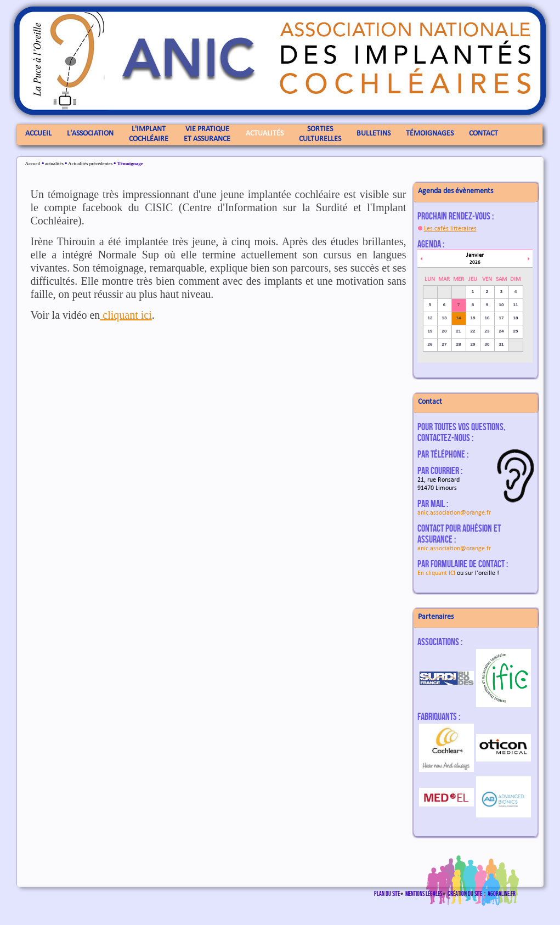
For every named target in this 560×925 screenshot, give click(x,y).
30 (487, 344)
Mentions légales (424, 893)
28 (459, 344)
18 (516, 318)
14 (459, 318)
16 (487, 318)
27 (445, 344)
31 (502, 344)
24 (502, 331)
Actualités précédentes (90, 163)
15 (473, 318)
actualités (54, 163)
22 (473, 331)
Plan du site (387, 893)
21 (459, 331)
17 (502, 318)
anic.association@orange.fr (454, 513)
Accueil (33, 163)
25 (516, 331)
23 (487, 331)
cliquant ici (126, 315)
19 (430, 331)
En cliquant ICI (436, 573)
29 (473, 344)
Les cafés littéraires (450, 229)
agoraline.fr (502, 893)
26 (430, 344)
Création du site (465, 893)
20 (445, 331)
